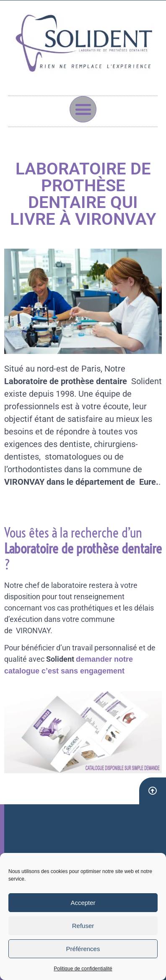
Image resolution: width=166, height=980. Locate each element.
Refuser (83, 926)
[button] (83, 109)
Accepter (83, 903)
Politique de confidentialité (83, 969)
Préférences (83, 949)
